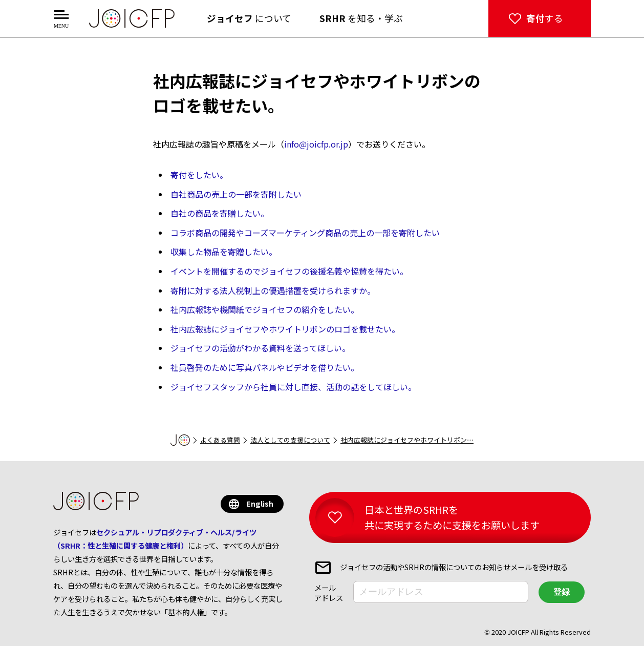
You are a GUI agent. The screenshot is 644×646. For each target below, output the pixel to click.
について (249, 18)
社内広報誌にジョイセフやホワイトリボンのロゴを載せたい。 (285, 329)
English (260, 503)
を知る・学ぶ (361, 18)
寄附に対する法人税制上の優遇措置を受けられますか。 (273, 290)
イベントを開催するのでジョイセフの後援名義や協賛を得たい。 (289, 271)
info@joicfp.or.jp (316, 144)
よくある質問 (220, 440)
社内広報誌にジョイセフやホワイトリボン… (407, 440)
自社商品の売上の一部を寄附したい (236, 194)
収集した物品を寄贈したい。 (224, 252)
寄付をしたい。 (199, 175)
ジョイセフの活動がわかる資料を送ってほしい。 (260, 348)
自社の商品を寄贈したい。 (220, 213)
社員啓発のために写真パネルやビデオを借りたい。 (265, 367)
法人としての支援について (290, 440)
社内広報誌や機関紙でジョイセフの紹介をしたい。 (265, 309)
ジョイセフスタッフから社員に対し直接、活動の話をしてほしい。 (293, 387)
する (545, 18)
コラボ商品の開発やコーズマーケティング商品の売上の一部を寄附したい (305, 233)
